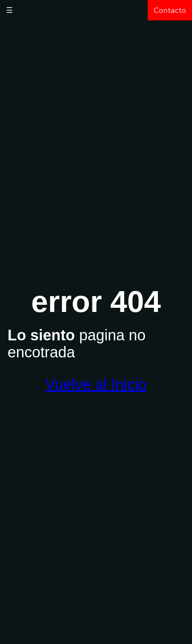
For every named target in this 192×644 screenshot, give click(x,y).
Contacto (170, 10)
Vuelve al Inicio (96, 384)
